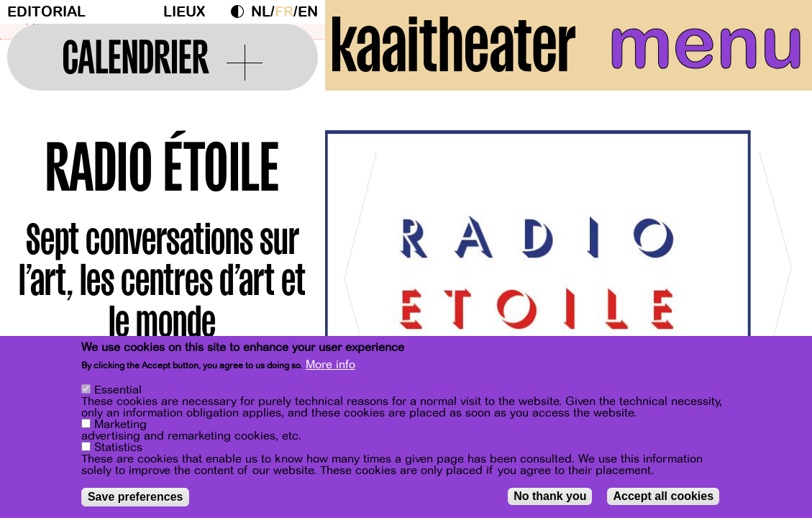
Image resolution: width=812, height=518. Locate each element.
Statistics (118, 447)
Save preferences (136, 497)
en (308, 12)
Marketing (120, 424)
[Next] (776, 273)
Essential (118, 390)
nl (261, 12)
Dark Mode (241, 12)
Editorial (46, 12)
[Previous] (361, 273)
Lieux (184, 12)
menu (706, 43)
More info (330, 365)
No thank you (550, 496)
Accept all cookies (663, 496)
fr (284, 12)
